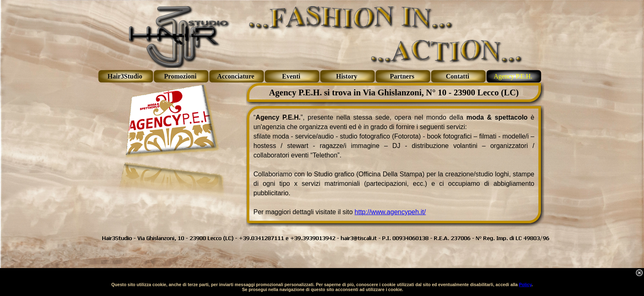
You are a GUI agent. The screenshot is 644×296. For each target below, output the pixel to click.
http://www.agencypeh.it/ (390, 212)
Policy (525, 284)
